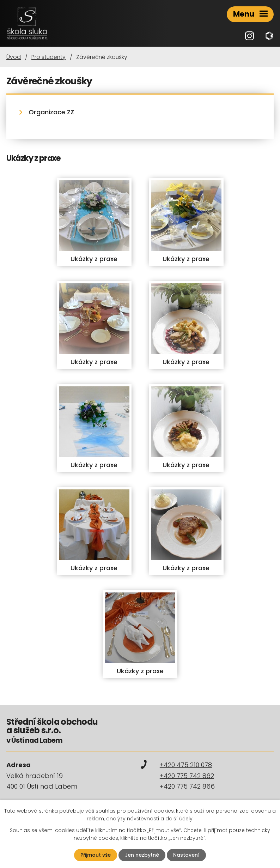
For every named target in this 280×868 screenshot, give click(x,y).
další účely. (179, 819)
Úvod (14, 57)
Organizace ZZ (51, 112)
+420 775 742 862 (187, 776)
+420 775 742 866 (187, 786)
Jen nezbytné (142, 855)
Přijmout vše (96, 855)
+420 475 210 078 (186, 765)
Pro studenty (48, 57)
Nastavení (186, 855)
